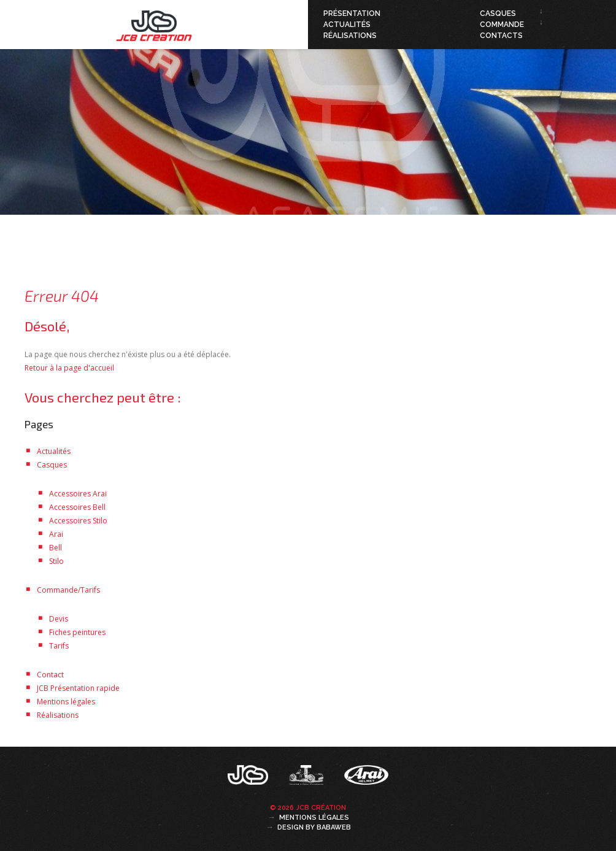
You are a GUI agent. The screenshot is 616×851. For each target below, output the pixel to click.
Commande (502, 25)
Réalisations (350, 36)
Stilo (56, 561)
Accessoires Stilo (78, 521)
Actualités (347, 25)
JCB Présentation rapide (78, 688)
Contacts (501, 36)
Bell (56, 548)
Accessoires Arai (78, 494)
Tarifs (59, 646)
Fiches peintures (77, 632)
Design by (314, 827)
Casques (498, 13)
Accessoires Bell (77, 507)
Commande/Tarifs (68, 590)
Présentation (352, 13)
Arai (56, 534)
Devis (59, 619)
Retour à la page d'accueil (69, 368)
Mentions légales (66, 702)
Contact (50, 675)
